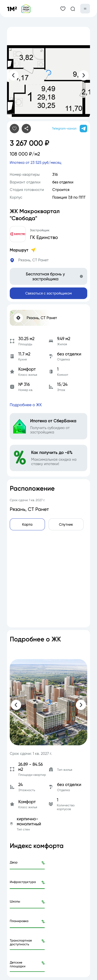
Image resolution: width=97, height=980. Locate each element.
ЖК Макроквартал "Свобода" (36, 215)
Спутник (66, 527)
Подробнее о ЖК (27, 407)
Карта (27, 527)
